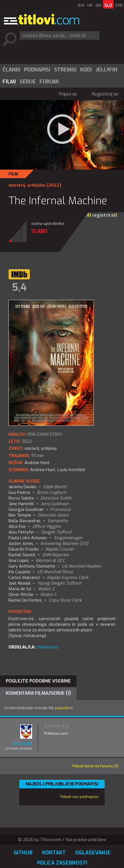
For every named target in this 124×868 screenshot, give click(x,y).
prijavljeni (63, 708)
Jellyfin (107, 70)
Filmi (9, 82)
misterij (17, 185)
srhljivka (36, 185)
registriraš (104, 215)
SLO (108, 6)
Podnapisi (37, 70)
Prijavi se (68, 94)
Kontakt (54, 853)
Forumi (49, 82)
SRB (119, 6)
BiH (81, 6)
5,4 (19, 287)
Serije (28, 82)
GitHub (23, 853)
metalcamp (47, 647)
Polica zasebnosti (62, 863)
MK (99, 6)
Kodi (86, 70)
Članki (11, 70)
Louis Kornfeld (71, 470)
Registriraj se (105, 94)
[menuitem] (11, 70)
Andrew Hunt (43, 470)
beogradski (22, 743)
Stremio (65, 70)
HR (90, 6)
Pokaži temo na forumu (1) (95, 766)
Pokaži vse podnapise (79, 797)
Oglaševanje (93, 853)
